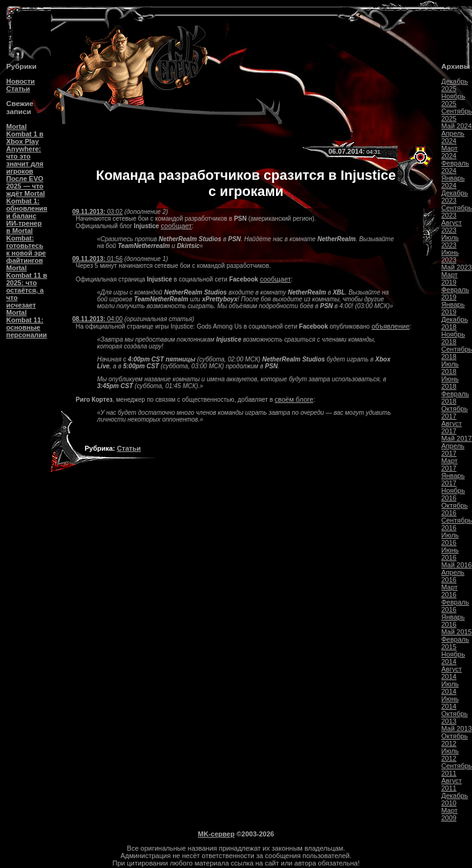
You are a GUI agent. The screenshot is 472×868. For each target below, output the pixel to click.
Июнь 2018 (450, 383)
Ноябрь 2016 (453, 494)
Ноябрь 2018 (453, 338)
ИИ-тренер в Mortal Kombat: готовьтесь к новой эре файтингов (26, 242)
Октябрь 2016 (455, 509)
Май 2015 (457, 632)
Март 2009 (450, 814)
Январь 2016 (453, 621)
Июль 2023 (450, 241)
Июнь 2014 (450, 702)
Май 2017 (457, 438)
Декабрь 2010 (455, 799)
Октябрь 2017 (455, 412)
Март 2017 (450, 464)
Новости (20, 81)
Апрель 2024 (453, 137)
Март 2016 (450, 591)
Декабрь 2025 (455, 85)
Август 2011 (452, 784)
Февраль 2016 (456, 606)
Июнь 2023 (450, 256)
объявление (390, 326)
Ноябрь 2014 (453, 658)
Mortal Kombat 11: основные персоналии (27, 324)
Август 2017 (452, 427)
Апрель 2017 (453, 449)
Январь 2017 (453, 479)
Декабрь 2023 (455, 197)
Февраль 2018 (456, 397)
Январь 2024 (453, 182)
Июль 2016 (450, 539)
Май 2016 (457, 565)
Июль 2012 (450, 755)
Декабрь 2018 (455, 323)
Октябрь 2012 (455, 740)
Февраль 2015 (456, 643)
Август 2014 (452, 673)
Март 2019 (450, 278)
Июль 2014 (450, 688)
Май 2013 (457, 728)
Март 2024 (450, 152)
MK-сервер (216, 834)
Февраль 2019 (456, 293)
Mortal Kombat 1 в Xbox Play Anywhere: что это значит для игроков (25, 149)
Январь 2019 (453, 308)
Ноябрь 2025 (453, 100)
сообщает (176, 226)
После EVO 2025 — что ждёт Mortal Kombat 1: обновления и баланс (27, 197)
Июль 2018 (450, 368)
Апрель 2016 (453, 576)
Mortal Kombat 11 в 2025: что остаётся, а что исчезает (27, 286)
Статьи (18, 89)
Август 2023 (452, 226)
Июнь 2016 (450, 554)
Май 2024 (457, 126)
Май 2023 (457, 267)
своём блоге (294, 399)
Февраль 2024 (456, 167)
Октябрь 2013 (455, 717)
